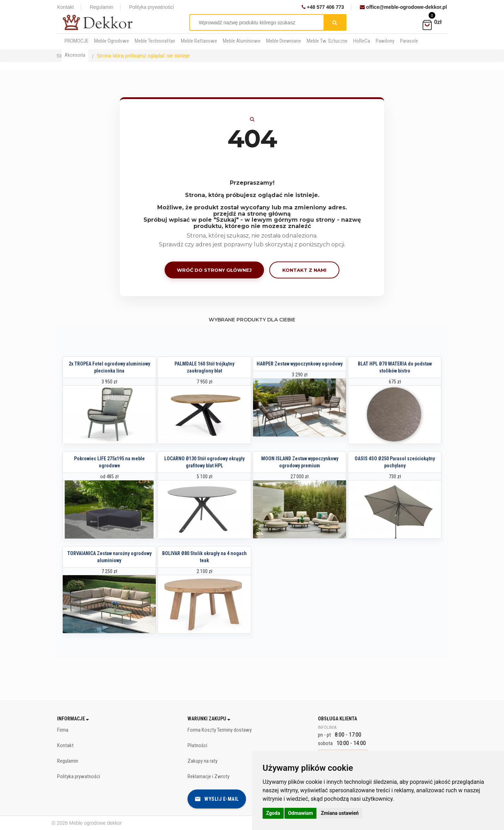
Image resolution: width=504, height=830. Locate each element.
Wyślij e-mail (217, 799)
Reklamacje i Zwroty (208, 776)
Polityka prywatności (151, 7)
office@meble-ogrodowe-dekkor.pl (403, 7)
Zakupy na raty (202, 761)
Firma (63, 730)
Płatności (197, 745)
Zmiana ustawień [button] (340, 813)
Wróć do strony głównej (214, 270)
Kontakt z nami (304, 270)
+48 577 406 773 (323, 7)
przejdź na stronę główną (252, 214)
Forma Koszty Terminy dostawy (220, 730)
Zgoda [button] (273, 813)
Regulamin (101, 7)
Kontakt (65, 7)
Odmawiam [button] (300, 813)
